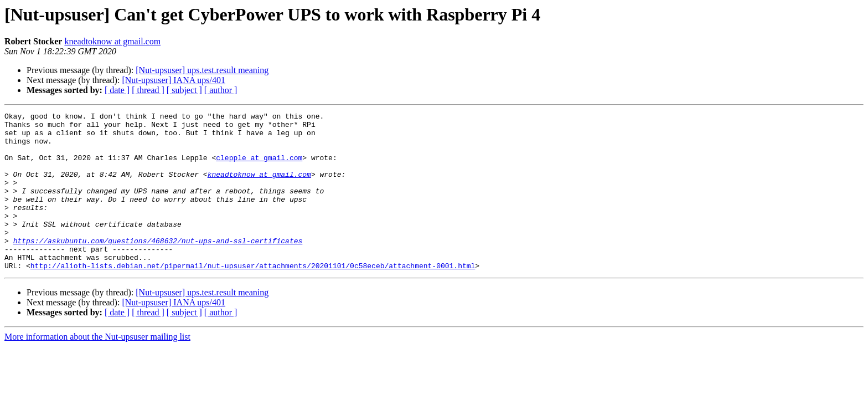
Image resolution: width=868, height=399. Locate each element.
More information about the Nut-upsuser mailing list (97, 368)
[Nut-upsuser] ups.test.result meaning (202, 70)
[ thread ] (148, 90)
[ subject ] (184, 90)
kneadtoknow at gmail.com (112, 41)
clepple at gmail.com (259, 167)
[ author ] (221, 90)
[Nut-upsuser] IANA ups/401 (174, 80)
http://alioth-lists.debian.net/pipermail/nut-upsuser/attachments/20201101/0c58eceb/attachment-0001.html (253, 297)
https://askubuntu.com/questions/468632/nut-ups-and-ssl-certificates (158, 267)
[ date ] (117, 90)
